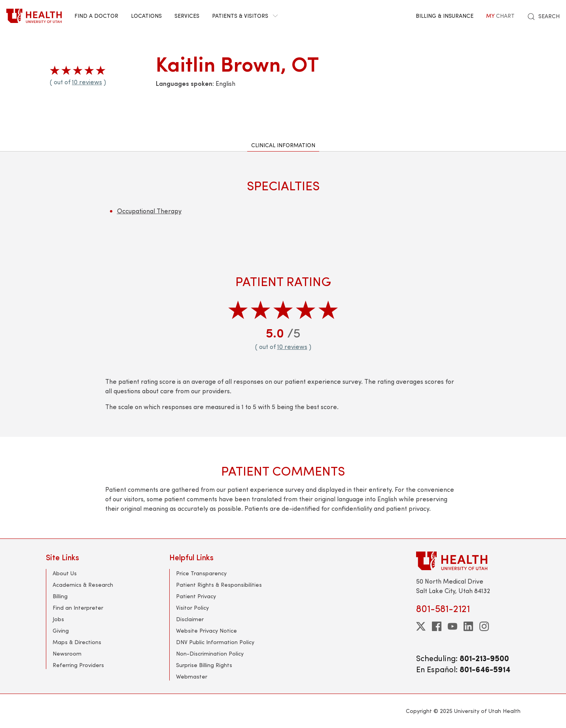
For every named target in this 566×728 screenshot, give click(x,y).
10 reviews (87, 82)
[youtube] (452, 626)
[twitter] (421, 626)
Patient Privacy (196, 596)
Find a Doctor (96, 16)
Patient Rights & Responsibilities (219, 585)
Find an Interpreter (78, 608)
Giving (61, 630)
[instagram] (484, 626)
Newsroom (67, 653)
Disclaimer (190, 619)
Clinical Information (283, 145)
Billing (60, 596)
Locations (146, 16)
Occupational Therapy (149, 211)
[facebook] (437, 626)
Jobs (58, 619)
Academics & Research (83, 585)
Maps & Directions (77, 642)
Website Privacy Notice (206, 630)
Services (187, 16)
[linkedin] (468, 626)
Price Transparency (201, 573)
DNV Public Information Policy (215, 642)
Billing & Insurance (445, 16)
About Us (65, 573)
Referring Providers (78, 665)
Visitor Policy (192, 608)
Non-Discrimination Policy (210, 653)
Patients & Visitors (245, 16)
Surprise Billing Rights (204, 665)
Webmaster (192, 676)
